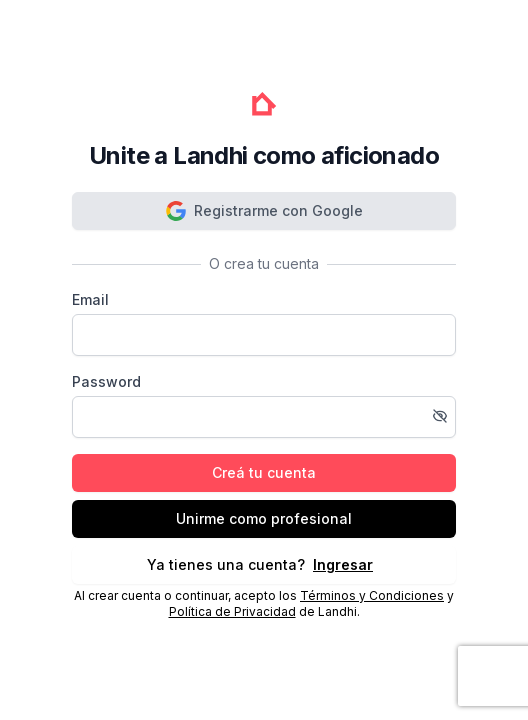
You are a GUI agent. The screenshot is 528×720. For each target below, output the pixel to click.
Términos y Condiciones (372, 595)
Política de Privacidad (232, 611)
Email (90, 299)
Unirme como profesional (264, 518)
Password (106, 381)
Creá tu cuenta (264, 472)
